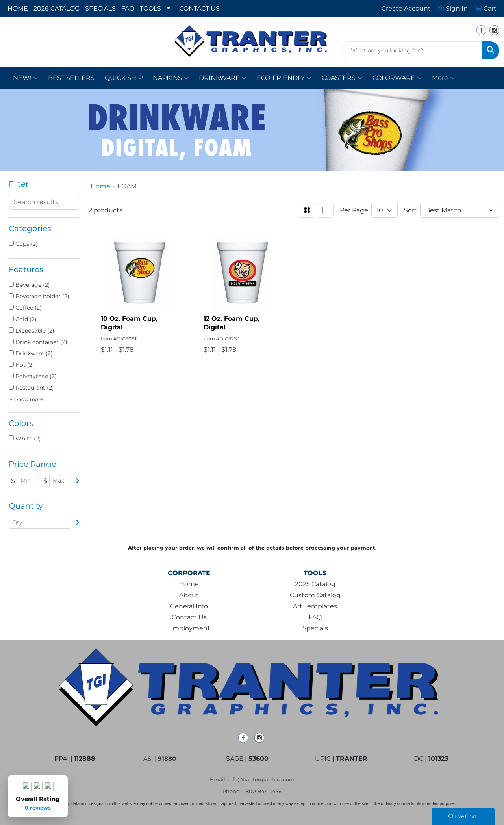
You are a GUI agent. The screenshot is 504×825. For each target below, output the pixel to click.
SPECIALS (100, 8)
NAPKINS (171, 78)
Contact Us (189, 617)
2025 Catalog (315, 584)
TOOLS (150, 8)
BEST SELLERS (71, 78)
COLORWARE (397, 78)
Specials (315, 628)
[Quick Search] (412, 50)
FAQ (128, 8)
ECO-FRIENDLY (284, 78)
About (189, 595)
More (443, 78)
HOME (18, 8)
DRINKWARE (223, 78)
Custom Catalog (315, 595)
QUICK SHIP (124, 78)
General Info (189, 606)
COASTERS (342, 78)
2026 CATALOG (57, 8)
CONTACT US (200, 8)
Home (189, 584)
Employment (189, 628)
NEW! (25, 78)
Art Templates (315, 606)
